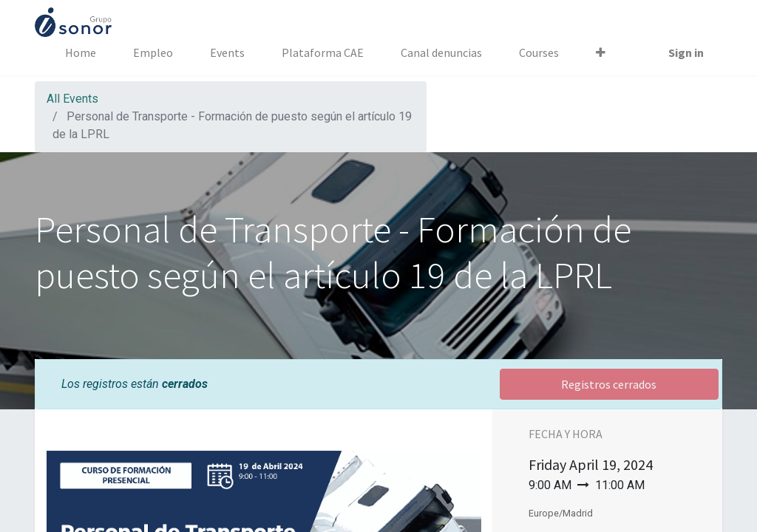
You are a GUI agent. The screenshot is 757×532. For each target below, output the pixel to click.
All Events (72, 99)
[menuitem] (81, 52)
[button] (601, 52)
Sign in (686, 52)
